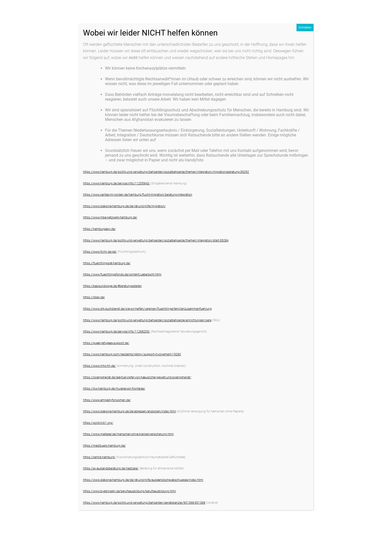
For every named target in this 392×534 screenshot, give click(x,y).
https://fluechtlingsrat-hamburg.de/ (107, 263)
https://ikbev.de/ (94, 297)
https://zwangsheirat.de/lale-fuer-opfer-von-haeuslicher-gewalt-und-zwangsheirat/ (137, 377)
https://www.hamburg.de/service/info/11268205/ (116, 332)
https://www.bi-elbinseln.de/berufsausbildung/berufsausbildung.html (129, 491)
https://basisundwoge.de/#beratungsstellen (112, 286)
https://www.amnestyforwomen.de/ (107, 400)
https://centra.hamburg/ (99, 457)
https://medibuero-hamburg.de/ (104, 446)
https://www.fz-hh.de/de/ (100, 252)
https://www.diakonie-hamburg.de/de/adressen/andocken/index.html (129, 411)
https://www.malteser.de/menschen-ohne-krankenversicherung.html (128, 434)
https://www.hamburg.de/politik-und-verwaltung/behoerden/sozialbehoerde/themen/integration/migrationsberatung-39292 (166, 172)
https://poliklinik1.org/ (98, 423)
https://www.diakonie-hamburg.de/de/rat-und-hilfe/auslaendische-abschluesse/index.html (143, 480)
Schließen (305, 28)
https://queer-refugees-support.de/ (106, 343)
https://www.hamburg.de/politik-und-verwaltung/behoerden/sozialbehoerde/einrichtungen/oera (147, 320)
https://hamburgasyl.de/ (99, 229)
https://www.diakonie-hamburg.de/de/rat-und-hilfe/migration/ (124, 206)
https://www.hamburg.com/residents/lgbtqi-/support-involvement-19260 (132, 354)
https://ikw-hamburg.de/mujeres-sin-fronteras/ (114, 389)
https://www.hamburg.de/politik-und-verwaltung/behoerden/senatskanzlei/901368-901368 (144, 503)
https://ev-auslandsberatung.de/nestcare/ (111, 468)
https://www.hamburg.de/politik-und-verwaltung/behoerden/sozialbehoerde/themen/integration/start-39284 (156, 240)
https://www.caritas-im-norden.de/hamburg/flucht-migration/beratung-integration (138, 195)
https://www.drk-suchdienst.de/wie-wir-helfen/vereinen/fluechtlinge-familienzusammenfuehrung (147, 309)
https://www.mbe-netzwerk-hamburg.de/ (110, 217)
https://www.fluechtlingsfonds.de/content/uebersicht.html (122, 275)
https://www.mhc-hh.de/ (99, 366)
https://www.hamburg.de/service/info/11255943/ (116, 183)
